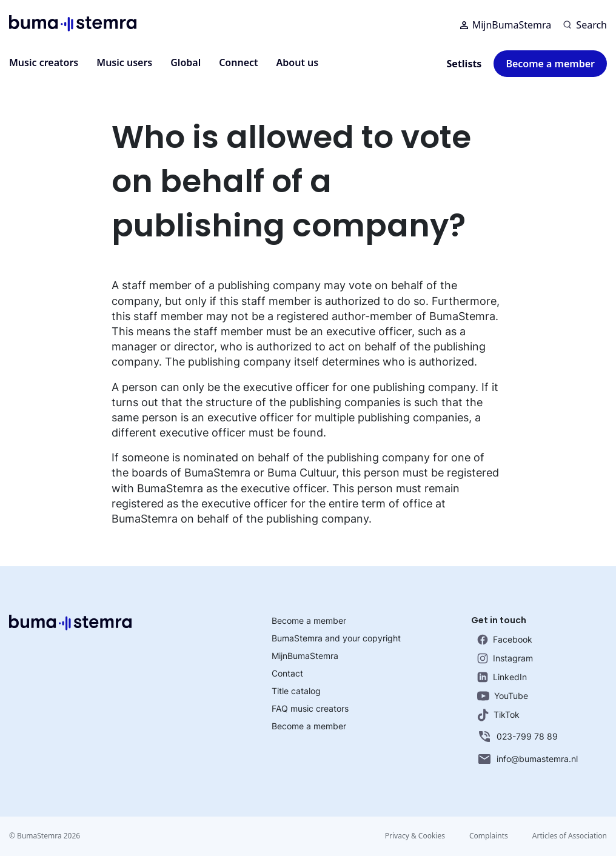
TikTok (498, 715)
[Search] (585, 25)
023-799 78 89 (517, 737)
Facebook (505, 640)
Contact (287, 673)
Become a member (550, 64)
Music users (124, 62)
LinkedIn (502, 677)
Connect (238, 62)
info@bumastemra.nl (527, 759)
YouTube (503, 696)
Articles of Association (570, 836)
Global (186, 62)
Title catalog (296, 691)
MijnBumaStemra (506, 25)
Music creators (44, 62)
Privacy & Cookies (415, 836)
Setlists (464, 64)
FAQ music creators (310, 708)
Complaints (489, 836)
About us (298, 62)
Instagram (505, 658)
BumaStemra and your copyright (336, 638)
